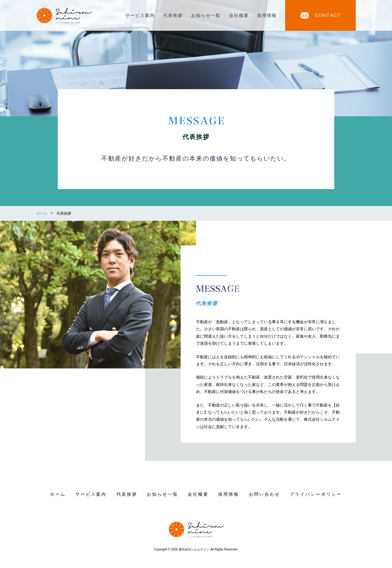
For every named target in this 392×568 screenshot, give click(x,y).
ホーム (58, 494)
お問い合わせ (265, 494)
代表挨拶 (173, 15)
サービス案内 (140, 15)
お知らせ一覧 (206, 15)
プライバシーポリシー (316, 494)
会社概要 (239, 15)
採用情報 (267, 15)
